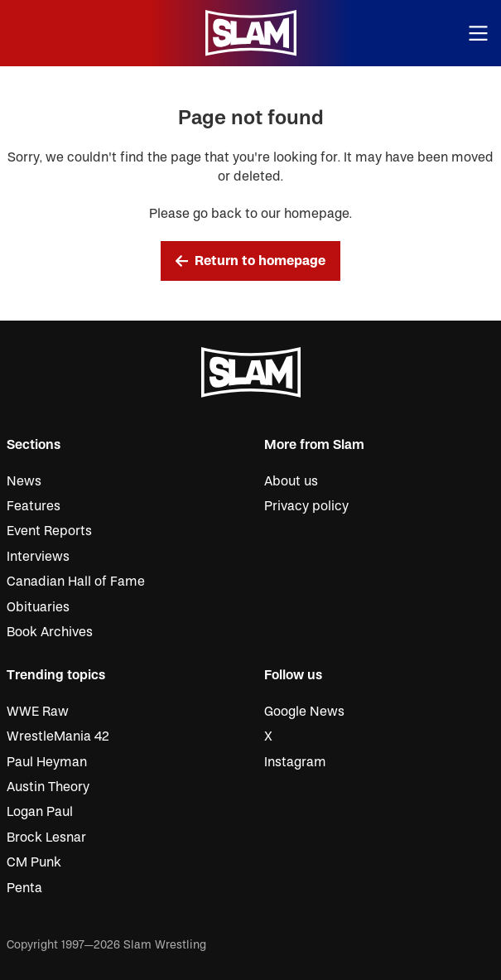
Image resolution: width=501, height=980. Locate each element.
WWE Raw (38, 712)
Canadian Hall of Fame (76, 582)
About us (291, 481)
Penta (24, 888)
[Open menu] (479, 34)
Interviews (38, 557)
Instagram (295, 762)
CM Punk (34, 862)
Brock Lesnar (46, 838)
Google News (304, 712)
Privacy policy (306, 506)
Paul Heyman (47, 762)
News (24, 481)
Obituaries (38, 607)
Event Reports (49, 531)
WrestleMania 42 (58, 736)
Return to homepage (251, 261)
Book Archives (50, 632)
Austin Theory (48, 787)
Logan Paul (40, 812)
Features (34, 506)
